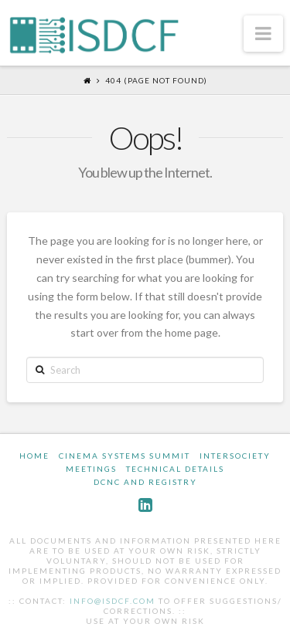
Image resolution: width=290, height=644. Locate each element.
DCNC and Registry (145, 482)
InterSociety (235, 456)
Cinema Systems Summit (125, 456)
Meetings (91, 469)
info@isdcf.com (113, 601)
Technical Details (175, 469)
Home (34, 456)
